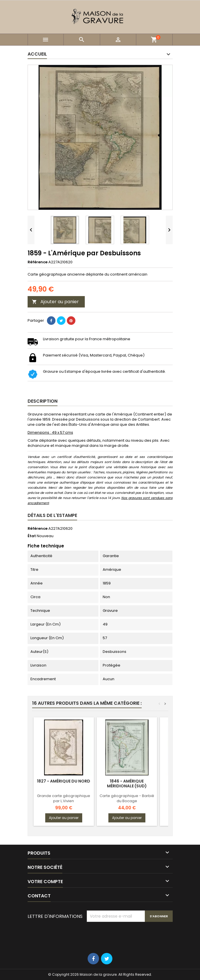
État (32, 536)
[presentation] (130, 936)
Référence (38, 262)
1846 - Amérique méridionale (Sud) (127, 784)
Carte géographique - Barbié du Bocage (127, 798)
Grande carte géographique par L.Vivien (64, 798)
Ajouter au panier (55, 302)
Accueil (37, 54)
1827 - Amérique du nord (64, 781)
